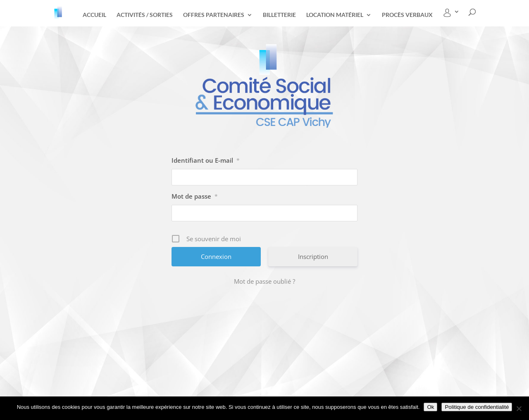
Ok (430, 407)
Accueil (94, 15)
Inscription (313, 256)
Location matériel (335, 15)
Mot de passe (195, 196)
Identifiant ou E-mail (206, 160)
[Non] (519, 408)
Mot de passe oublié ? (264, 281)
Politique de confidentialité (477, 407)
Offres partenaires (214, 15)
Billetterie (279, 15)
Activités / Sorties (145, 15)
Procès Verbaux (407, 15)
